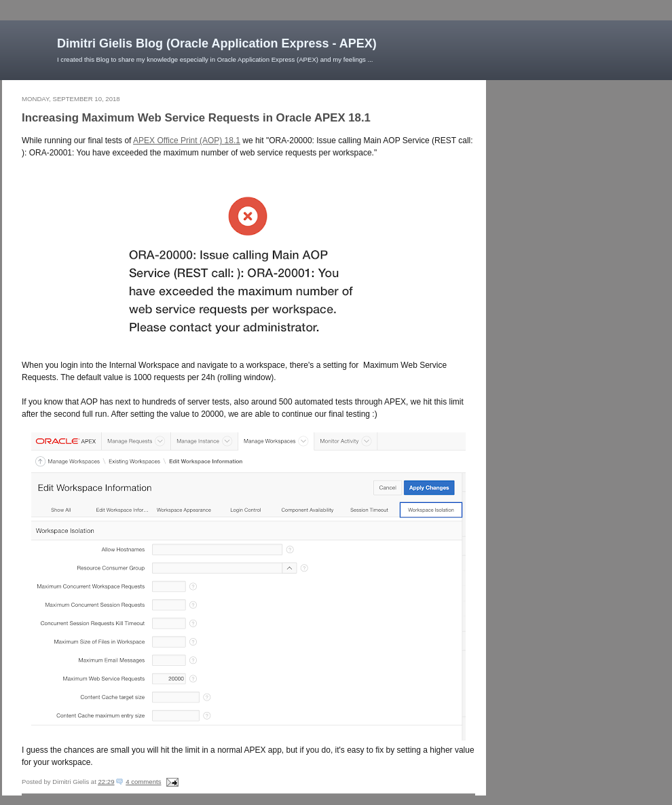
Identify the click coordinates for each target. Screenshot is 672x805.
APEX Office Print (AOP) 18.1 (187, 141)
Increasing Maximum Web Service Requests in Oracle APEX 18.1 (196, 118)
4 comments (143, 782)
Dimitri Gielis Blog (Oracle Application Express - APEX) (217, 43)
